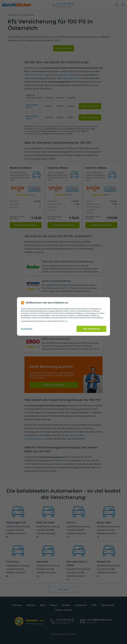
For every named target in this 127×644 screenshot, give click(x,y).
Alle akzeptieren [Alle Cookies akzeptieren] (91, 329)
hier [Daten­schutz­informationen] (66, 321)
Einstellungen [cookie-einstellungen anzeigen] (27, 329)
